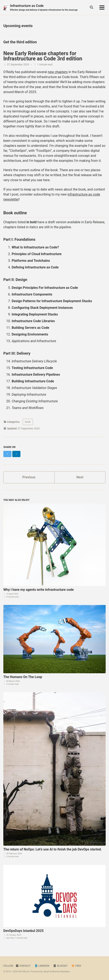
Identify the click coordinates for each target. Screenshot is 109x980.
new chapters (58, 72)
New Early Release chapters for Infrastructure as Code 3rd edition (43, 56)
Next (80, 477)
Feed (76, 966)
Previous (29, 477)
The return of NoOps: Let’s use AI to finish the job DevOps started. (53, 849)
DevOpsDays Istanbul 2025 (23, 931)
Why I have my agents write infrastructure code (39, 590)
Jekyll (46, 972)
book (28, 422)
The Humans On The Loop (23, 677)
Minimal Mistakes (61, 972)
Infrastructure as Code (44, 8)
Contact (23, 966)
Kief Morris (24, 972)
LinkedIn (42, 966)
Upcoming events (18, 26)
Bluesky (60, 966)
